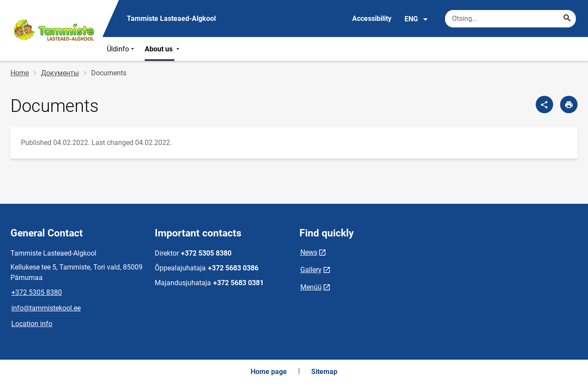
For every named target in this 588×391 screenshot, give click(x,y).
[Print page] (569, 104)
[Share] (544, 104)
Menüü (311, 287)
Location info (32, 324)
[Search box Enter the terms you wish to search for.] (510, 19)
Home (20, 73)
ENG (416, 19)
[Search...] (567, 19)
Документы (60, 73)
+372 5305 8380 (37, 292)
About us (163, 49)
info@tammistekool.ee (46, 308)
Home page (269, 372)
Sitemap (324, 372)
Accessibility (372, 19)
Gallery (311, 270)
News (309, 252)
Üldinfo (121, 49)
